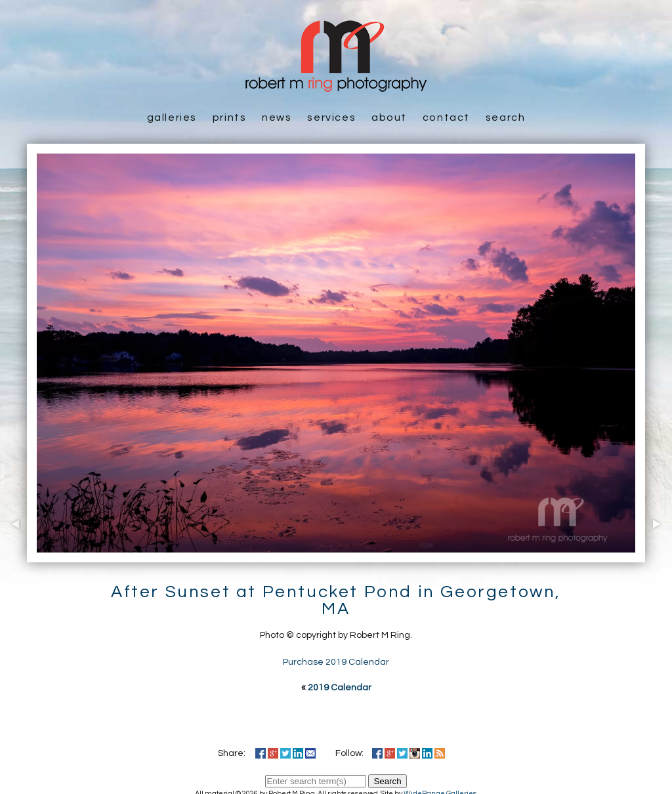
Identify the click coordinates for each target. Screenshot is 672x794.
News (277, 117)
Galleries (172, 117)
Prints (230, 117)
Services (331, 117)
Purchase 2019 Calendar (336, 662)
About (389, 117)
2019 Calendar (340, 688)
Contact (446, 117)
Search (506, 117)
